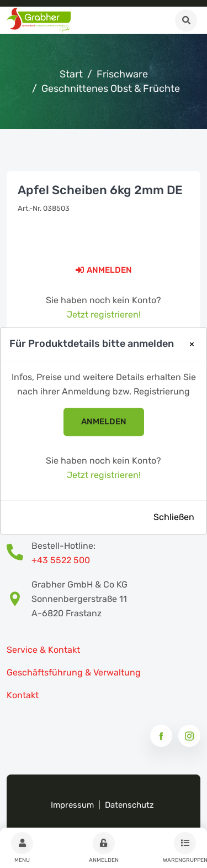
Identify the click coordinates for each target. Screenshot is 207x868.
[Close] (192, 345)
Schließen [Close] (174, 517)
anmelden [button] (104, 422)
